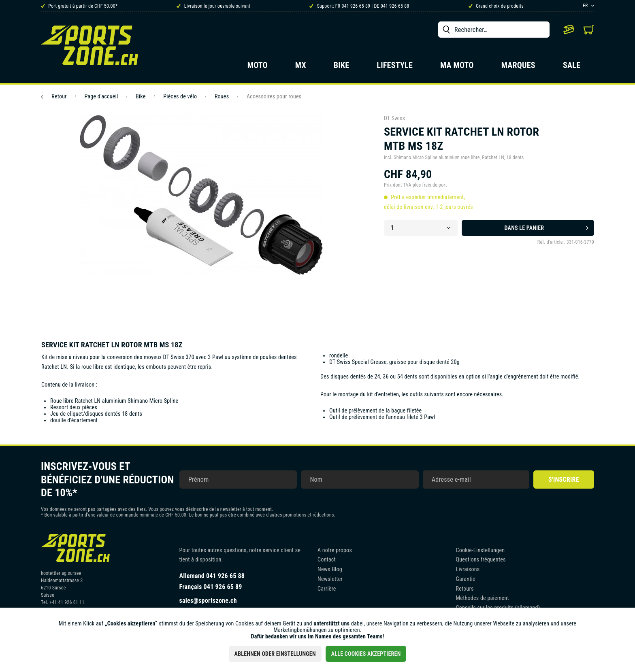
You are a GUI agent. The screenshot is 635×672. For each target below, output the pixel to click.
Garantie (466, 579)
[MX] (301, 68)
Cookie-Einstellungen (481, 550)
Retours (465, 589)
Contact (327, 559)
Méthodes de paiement (483, 598)
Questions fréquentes (481, 559)
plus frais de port (430, 185)
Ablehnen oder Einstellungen (275, 654)
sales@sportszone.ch (208, 601)
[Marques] (518, 68)
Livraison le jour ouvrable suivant (213, 6)
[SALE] (572, 68)
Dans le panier (547, 226)
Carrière (327, 589)
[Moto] (258, 68)
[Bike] (342, 68)
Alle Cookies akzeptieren (366, 654)
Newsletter (330, 579)
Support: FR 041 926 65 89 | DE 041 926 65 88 (359, 6)
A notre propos (335, 550)
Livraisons (468, 569)
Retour (54, 96)
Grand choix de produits (496, 6)
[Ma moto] (457, 68)
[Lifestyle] (395, 68)
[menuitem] (494, 30)
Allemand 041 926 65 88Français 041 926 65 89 (212, 581)
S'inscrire (564, 480)
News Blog (330, 569)
